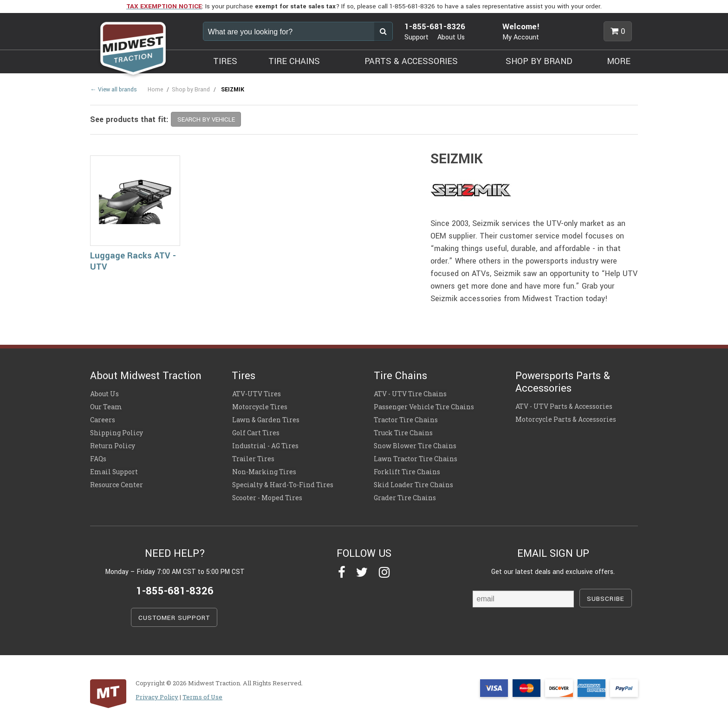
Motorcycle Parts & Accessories (566, 419)
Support (416, 37)
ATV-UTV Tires (256, 394)
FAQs (98, 457)
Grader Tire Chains (405, 494)
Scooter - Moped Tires (266, 494)
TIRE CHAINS (294, 61)
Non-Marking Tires (264, 469)
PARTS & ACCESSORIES (411, 61)
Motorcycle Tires (259, 406)
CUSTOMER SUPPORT (174, 614)
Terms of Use (202, 693)
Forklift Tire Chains (407, 469)
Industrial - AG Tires (265, 444)
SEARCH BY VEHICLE (206, 119)
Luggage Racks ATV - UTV (133, 261)
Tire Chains (400, 376)
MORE (619, 61)
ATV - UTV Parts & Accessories (564, 406)
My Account (521, 37)
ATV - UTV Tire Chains (410, 394)
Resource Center (117, 482)
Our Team (106, 406)
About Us (451, 37)
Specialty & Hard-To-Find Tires (282, 482)
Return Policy (113, 444)
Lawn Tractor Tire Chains (416, 457)
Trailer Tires (253, 457)
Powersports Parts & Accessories (563, 382)
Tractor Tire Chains (406, 419)
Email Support (114, 469)
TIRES (225, 61)
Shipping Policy (117, 432)
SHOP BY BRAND (539, 61)
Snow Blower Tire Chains (415, 444)
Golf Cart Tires (255, 432)
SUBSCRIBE (606, 595)
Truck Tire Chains (403, 432)
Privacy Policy (157, 693)
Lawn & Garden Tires (265, 419)
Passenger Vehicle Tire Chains (424, 406)
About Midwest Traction (146, 376)
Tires (244, 376)
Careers (103, 419)
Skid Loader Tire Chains (413, 482)
